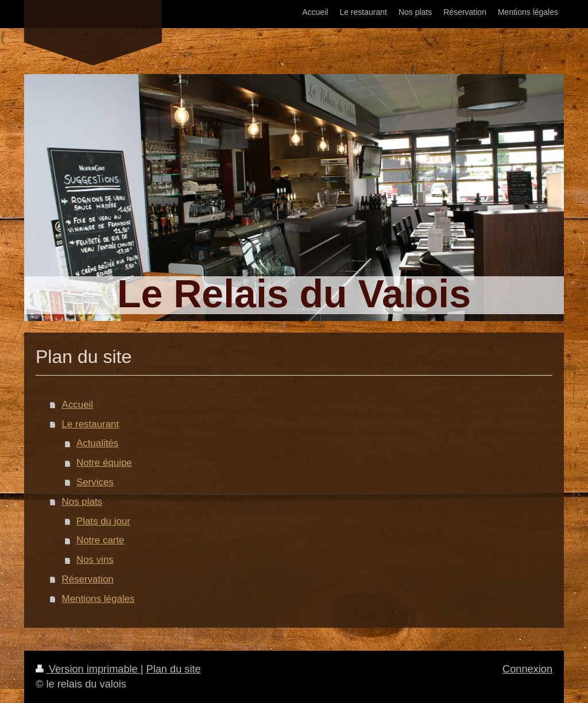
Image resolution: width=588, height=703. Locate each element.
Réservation (88, 579)
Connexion (527, 669)
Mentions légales (98, 599)
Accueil (78, 405)
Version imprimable (88, 669)
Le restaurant (91, 424)
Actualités (97, 443)
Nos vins (95, 560)
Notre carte (100, 540)
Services (95, 482)
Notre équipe (104, 463)
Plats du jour (103, 521)
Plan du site (174, 669)
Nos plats (82, 502)
